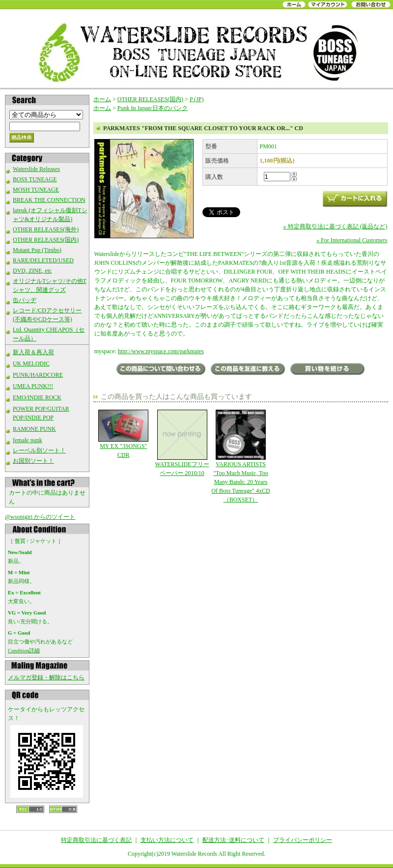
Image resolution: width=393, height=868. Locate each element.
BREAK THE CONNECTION (49, 200)
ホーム (102, 99)
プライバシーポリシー (303, 840)
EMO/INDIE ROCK (37, 397)
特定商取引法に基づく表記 (96, 840)
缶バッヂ (25, 300)
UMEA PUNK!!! (33, 386)
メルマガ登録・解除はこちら (46, 677)
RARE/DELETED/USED (43, 260)
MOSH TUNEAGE (36, 190)
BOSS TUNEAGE (35, 179)
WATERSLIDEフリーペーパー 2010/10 (182, 443)
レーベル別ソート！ (39, 450)
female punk (28, 440)
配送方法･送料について (233, 840)
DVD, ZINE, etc (32, 271)
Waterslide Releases (36, 169)
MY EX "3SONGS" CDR (124, 434)
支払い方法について (167, 840)
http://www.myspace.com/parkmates (161, 351)
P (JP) (197, 99)
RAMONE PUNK (34, 429)
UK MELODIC (31, 364)
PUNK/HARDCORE (38, 375)
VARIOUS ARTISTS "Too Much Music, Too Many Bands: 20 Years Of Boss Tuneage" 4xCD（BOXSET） (240, 456)
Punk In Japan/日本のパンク (153, 108)
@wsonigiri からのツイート (40, 517)
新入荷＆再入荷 (33, 352)
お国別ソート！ (33, 461)
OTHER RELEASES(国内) (46, 240)
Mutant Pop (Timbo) (37, 250)
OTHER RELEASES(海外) (46, 229)
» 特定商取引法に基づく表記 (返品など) (336, 226)
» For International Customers (352, 240)
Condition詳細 (24, 650)
